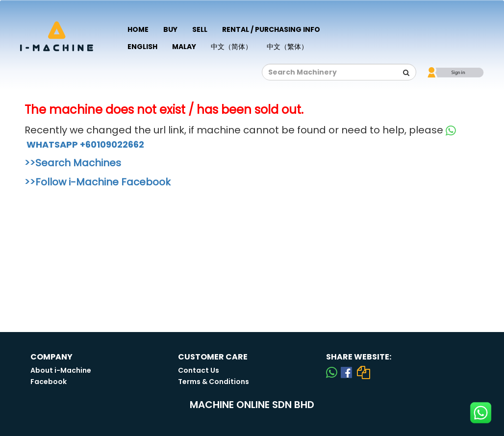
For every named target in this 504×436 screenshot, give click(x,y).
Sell (200, 29)
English (142, 47)
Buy (170, 29)
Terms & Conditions (214, 382)
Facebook (49, 382)
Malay (184, 47)
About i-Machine (61, 370)
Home (138, 29)
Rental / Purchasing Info (271, 29)
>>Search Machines (73, 163)
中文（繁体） (287, 47)
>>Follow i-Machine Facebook (98, 182)
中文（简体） (231, 47)
